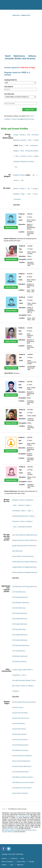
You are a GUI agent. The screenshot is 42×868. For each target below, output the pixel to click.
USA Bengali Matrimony (19, 624)
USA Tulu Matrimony (18, 651)
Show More (17, 205)
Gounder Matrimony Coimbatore (22, 756)
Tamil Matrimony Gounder (20, 750)
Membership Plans (29, 119)
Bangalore (15, 500)
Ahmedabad (16, 511)
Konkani (23, 156)
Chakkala (30, 686)
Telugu (21, 145)
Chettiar (22, 189)
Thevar (36, 194)
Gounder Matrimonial (18, 702)
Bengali (16, 135)
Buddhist (16, 175)
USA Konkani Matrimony (19, 640)
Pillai (29, 194)
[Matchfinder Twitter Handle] (9, 849)
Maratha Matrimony (18, 572)
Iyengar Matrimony (18, 546)
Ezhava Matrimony (30, 540)
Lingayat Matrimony (18, 567)
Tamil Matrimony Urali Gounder (21, 788)
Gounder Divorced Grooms (20, 718)
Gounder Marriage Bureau (20, 745)
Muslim (16, 180)
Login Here (16, 15)
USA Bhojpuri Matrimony (19, 656)
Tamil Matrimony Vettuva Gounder (22, 777)
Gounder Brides (30, 702)
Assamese (34, 145)
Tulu (16, 167)
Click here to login (28, 67)
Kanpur (23, 511)
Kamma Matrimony (30, 546)
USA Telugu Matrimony (29, 587)
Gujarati (22, 135)
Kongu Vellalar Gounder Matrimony (23, 556)
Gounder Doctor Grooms (19, 740)
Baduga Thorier (30, 680)
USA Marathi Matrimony (19, 613)
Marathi (23, 140)
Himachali (29, 151)
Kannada (35, 135)
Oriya (30, 140)
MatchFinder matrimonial (9, 829)
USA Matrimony (17, 587)
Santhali (31, 162)
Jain (34, 175)
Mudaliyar (16, 194)
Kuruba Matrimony (18, 562)
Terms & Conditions (7, 862)
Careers (4, 865)
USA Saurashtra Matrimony (20, 645)
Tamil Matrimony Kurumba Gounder (23, 782)
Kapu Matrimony (17, 551)
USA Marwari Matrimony (19, 662)
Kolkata (28, 505)
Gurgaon (29, 521)
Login (12, 865)
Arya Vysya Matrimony (19, 535)
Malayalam (16, 140)
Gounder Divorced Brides (20, 713)
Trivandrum (15, 521)
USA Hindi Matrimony (18, 608)
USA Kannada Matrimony (20, 597)
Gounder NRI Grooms (19, 729)
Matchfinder (20, 854)
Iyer (29, 189)
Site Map (31, 862)
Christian (22, 175)
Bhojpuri (16, 151)
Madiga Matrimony (30, 567)
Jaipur (30, 511)
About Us (4, 859)
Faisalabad (15, 516)
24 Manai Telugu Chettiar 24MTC (22, 670)
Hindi (29, 135)
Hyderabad (29, 500)
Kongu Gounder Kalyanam (20, 793)
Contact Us (14, 859)
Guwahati (21, 527)
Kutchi (30, 156)
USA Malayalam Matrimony (20, 603)
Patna (15, 527)
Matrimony (20, 865)
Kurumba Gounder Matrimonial (21, 766)
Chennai (22, 500)
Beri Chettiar (16, 686)
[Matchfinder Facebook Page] (3, 849)
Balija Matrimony (31, 535)
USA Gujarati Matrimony (19, 635)
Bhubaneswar (24, 516)
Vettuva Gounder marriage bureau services (17, 830)
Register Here (26, 15)
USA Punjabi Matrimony (19, 619)
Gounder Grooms (17, 707)
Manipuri (17, 162)
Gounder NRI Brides (18, 724)
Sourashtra (18, 199)
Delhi (15, 505)
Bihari (22, 151)
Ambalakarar (16, 675)
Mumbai (21, 505)
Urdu (27, 145)
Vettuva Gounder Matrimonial (21, 761)
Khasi (17, 156)
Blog (22, 859)
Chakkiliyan (16, 691)
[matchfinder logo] (22, 4)
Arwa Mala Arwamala (18, 680)
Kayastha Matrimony (30, 562)
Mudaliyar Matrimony (31, 572)
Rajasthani (24, 162)
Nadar (23, 194)
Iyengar (35, 189)
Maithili (36, 156)
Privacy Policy (16, 119)
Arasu (23, 675)
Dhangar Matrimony (18, 540)
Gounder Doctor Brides (19, 734)
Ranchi (23, 521)
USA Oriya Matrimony (19, 629)
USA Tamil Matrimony (18, 592)
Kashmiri (36, 151)
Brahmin (16, 189)
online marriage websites (23, 816)
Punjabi (36, 140)
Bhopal (32, 516)
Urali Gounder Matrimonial (20, 772)
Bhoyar (23, 686)
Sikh (22, 180)
